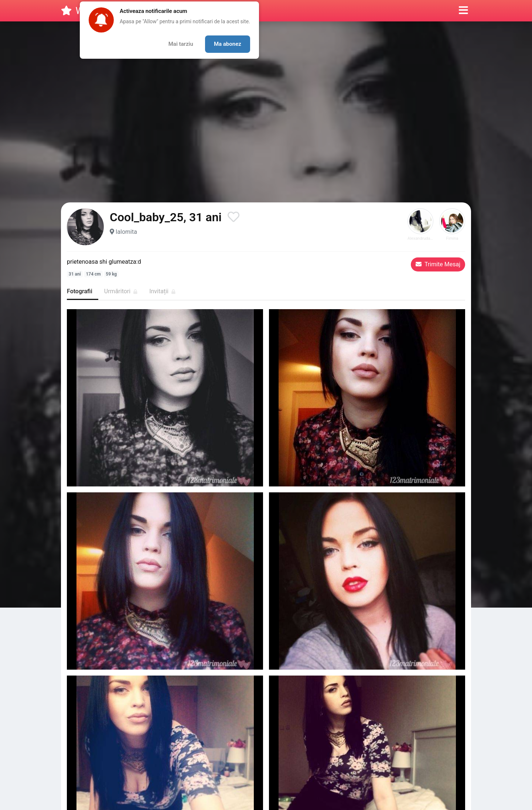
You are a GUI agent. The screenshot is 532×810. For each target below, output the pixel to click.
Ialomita (126, 232)
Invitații (162, 291)
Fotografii (80, 291)
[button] (463, 11)
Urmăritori (121, 291)
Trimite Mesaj (438, 264)
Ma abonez (228, 44)
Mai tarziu (181, 44)
